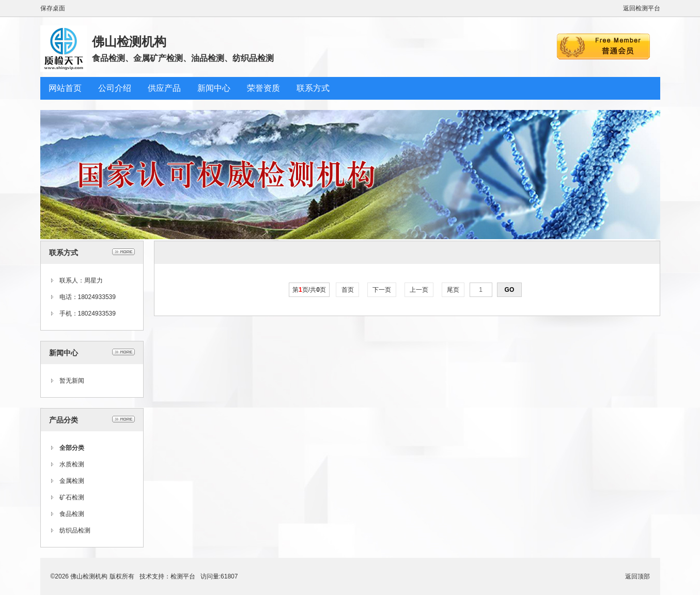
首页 (347, 290)
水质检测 (72, 464)
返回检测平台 (642, 8)
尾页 (453, 290)
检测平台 (183, 576)
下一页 (382, 290)
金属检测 (72, 481)
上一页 (419, 290)
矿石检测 (72, 497)
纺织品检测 (75, 530)
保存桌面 (53, 8)
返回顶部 (637, 576)
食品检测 (72, 514)
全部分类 (72, 448)
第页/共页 (309, 290)
